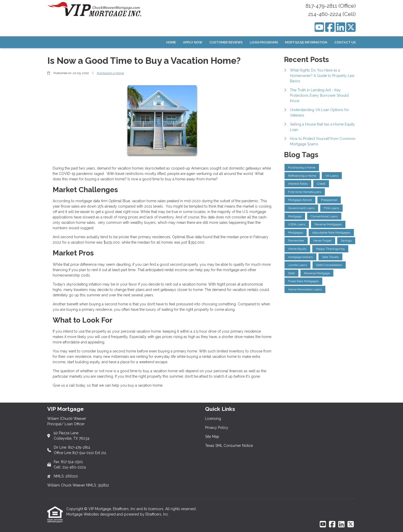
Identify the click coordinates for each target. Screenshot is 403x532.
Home (171, 42)
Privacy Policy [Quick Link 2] (217, 428)
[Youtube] (319, 27)
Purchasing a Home (110, 73)
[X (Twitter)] (351, 27)
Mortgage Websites (83, 514)
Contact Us (345, 42)
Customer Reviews (226, 42)
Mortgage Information (306, 42)
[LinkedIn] (340, 27)
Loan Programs (264, 42)
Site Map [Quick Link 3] (212, 437)
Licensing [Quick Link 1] (213, 419)
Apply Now (193, 42)
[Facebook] (330, 27)
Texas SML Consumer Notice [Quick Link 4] (229, 446)
